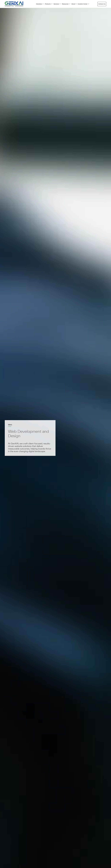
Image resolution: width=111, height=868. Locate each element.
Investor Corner (84, 4)
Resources (66, 4)
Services (57, 4)
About (74, 4)
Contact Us (102, 4)
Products (49, 4)
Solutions (40, 4)
